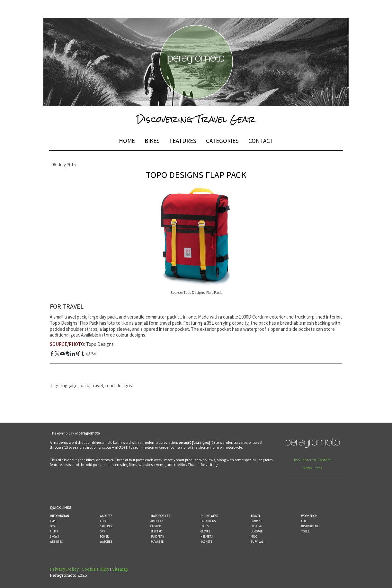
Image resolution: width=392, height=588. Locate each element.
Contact (324, 460)
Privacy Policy (64, 569)
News (307, 468)
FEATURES (183, 141)
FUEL (305, 521)
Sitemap (120, 569)
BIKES (152, 141)
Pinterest (309, 460)
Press (318, 468)
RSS (297, 460)
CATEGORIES (222, 141)
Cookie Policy (95, 569)
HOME (127, 141)
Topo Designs (100, 344)
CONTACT (261, 141)
